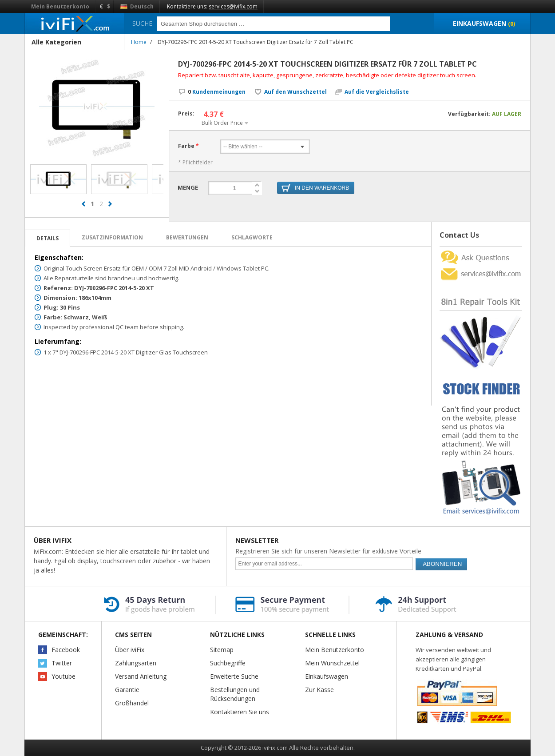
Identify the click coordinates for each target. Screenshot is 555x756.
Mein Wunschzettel (332, 663)
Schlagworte (252, 237)
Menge (188, 187)
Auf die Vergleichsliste (377, 92)
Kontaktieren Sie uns (240, 712)
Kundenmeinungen (217, 92)
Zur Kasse (319, 690)
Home (139, 42)
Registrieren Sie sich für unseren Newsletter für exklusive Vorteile (328, 551)
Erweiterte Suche (234, 676)
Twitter (62, 663)
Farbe (186, 146)
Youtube (63, 676)
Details (48, 238)
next (110, 208)
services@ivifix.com (233, 6)
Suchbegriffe (228, 663)
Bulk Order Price (222, 123)
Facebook (66, 650)
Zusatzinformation (112, 237)
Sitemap (222, 650)
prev (83, 208)
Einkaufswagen (327, 676)
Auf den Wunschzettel (295, 92)
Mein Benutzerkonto (60, 6)
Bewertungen (187, 237)
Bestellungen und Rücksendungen (235, 694)
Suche (142, 23)
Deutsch (137, 6)
